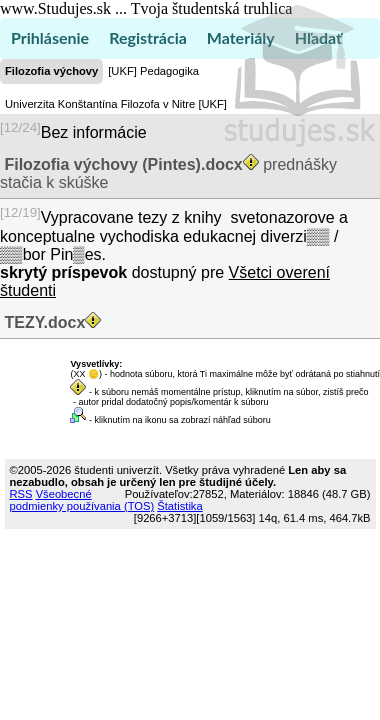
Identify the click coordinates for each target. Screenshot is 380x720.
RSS (21, 494)
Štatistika (179, 506)
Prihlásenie (50, 37)
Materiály (241, 37)
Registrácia (148, 37)
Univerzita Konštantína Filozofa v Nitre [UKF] (116, 104)
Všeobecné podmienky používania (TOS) (82, 500)
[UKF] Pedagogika (153, 71)
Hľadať (318, 37)
